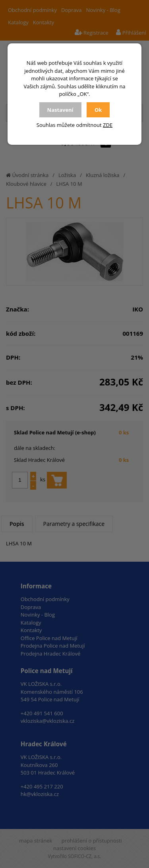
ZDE (108, 125)
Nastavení (60, 110)
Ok (98, 110)
